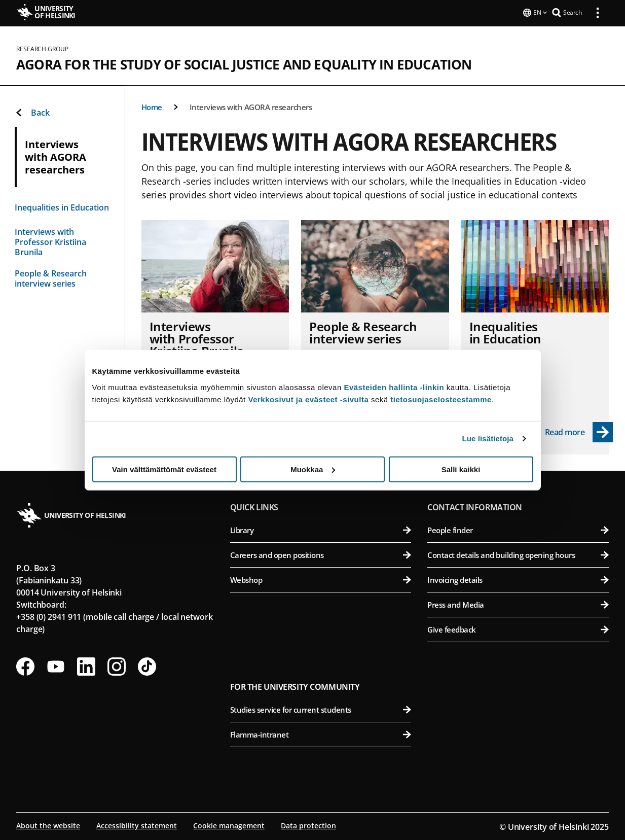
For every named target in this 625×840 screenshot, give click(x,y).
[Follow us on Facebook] (25, 666)
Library (321, 529)
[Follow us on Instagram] (117, 666)
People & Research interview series (51, 277)
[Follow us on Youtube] (56, 666)
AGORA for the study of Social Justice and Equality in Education (244, 63)
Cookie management (229, 825)
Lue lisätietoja (488, 439)
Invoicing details (518, 579)
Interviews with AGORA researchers (251, 106)
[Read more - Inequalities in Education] (579, 431)
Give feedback (518, 628)
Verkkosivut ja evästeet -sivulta (308, 399)
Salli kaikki (461, 469)
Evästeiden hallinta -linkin (394, 387)
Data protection (308, 825)
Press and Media (518, 604)
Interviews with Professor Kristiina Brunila (50, 241)
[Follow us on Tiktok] (147, 666)
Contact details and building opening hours (518, 554)
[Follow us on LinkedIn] (86, 666)
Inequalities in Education (62, 206)
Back (32, 112)
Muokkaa (313, 469)
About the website (48, 825)
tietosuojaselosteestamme (441, 399)
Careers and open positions (321, 554)
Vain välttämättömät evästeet (164, 469)
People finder (518, 529)
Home (152, 106)
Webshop (321, 579)
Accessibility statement (137, 825)
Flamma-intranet (321, 733)
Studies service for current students (321, 709)
